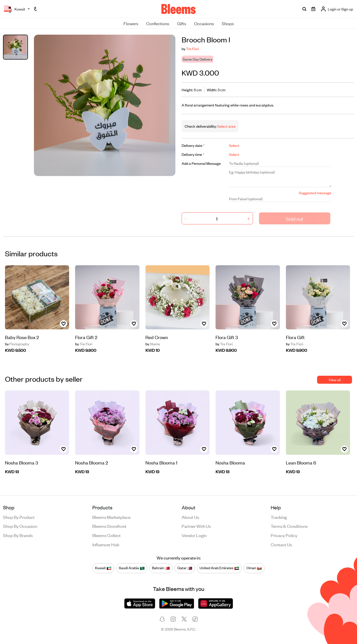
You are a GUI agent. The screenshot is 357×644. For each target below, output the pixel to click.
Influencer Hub (106, 544)
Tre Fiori (192, 48)
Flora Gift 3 (227, 337)
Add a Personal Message (201, 163)
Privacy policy (284, 535)
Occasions (204, 23)
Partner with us (196, 526)
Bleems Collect (107, 535)
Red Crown (157, 337)
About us (190, 517)
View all (335, 380)
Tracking (279, 517)
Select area (226, 126)
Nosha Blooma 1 (161, 462)
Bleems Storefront (109, 526)
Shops (228, 23)
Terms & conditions (289, 526)
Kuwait (103, 568)
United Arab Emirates (219, 568)
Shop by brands (18, 535)
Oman (254, 568)
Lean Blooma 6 (301, 462)
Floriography (17, 344)
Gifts (182, 23)
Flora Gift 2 (86, 337)
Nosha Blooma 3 (21, 462)
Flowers (131, 23)
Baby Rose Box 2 (22, 337)
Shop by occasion (20, 526)
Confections (158, 23)
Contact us (281, 544)
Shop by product (19, 517)
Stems (153, 344)
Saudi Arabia (132, 568)
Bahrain (161, 568)
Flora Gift (295, 337)
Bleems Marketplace (111, 517)
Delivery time (193, 154)
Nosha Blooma (230, 462)
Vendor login (194, 535)
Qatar (185, 568)
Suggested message (315, 193)
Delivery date (193, 145)
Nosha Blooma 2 (92, 462)
